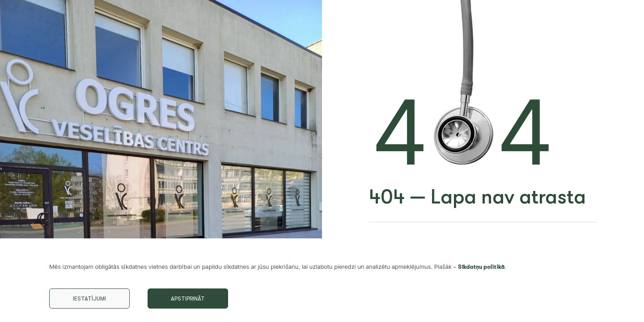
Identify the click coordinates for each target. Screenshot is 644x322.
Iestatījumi (89, 299)
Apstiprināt (188, 299)
